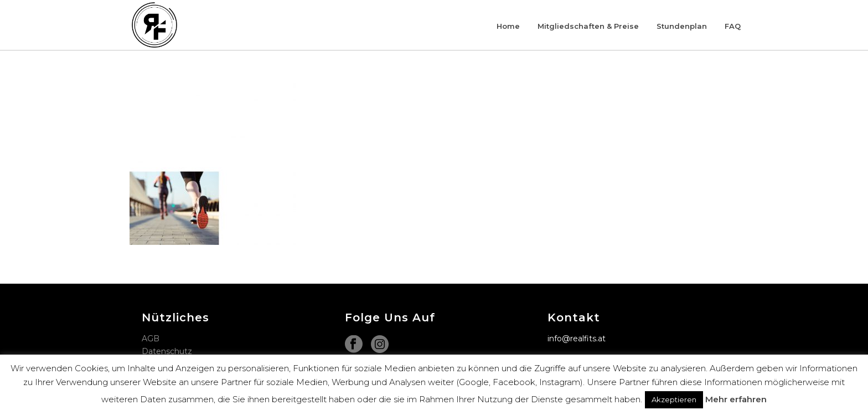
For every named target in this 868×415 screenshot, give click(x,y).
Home (508, 26)
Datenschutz (167, 351)
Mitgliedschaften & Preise (588, 26)
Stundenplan (682, 26)
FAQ (733, 26)
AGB (151, 339)
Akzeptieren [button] (674, 399)
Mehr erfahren (736, 399)
